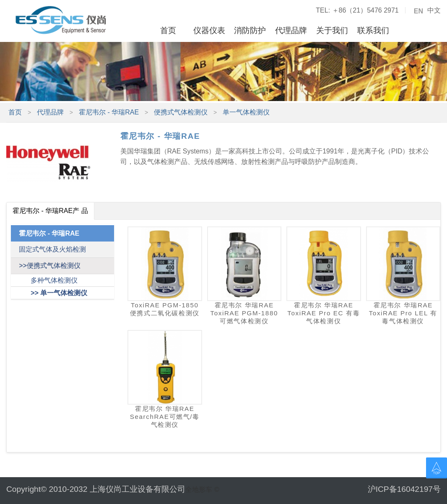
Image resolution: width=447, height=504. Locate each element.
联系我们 (373, 30)
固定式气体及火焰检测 (52, 249)
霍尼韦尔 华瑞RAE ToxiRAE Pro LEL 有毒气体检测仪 (403, 313)
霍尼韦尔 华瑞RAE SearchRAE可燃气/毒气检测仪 (165, 417)
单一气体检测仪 (246, 112)
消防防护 (250, 30)
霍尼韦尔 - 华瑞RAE (109, 112)
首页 (168, 30)
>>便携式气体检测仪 (50, 266)
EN (418, 11)
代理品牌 (291, 30)
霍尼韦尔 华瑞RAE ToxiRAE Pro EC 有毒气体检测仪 (324, 313)
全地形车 (199, 490)
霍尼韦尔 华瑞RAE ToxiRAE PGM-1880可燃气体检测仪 (244, 313)
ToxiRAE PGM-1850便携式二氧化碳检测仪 (165, 309)
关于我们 (332, 30)
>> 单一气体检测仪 (59, 293)
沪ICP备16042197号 (404, 489)
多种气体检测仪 (54, 280)
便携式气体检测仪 (181, 112)
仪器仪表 (209, 30)
